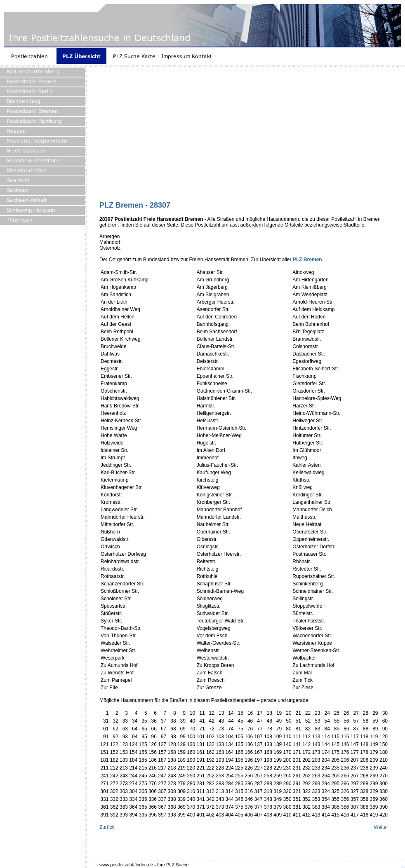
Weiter (381, 827)
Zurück (107, 827)
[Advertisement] (208, 137)
